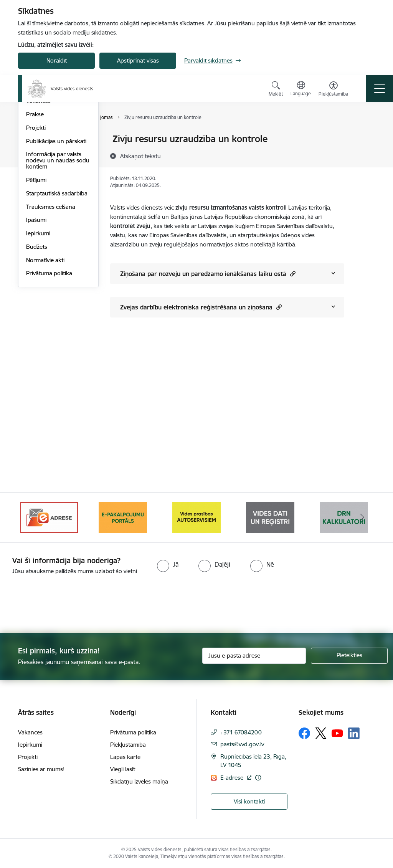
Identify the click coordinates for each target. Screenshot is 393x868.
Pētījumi (36, 272)
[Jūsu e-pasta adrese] (254, 656)
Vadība (35, 140)
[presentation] (64, 605)
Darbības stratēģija (50, 179)
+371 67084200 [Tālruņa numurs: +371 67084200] (241, 732)
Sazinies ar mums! (41, 769)
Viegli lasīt (123, 769)
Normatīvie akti (45, 352)
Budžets (37, 338)
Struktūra (38, 153)
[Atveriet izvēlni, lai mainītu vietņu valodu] (301, 89)
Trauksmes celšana (51, 298)
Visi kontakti (249, 801)
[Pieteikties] (349, 656)
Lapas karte (125, 757)
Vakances (38, 193)
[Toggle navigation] (380, 89)
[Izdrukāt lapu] (364, 136)
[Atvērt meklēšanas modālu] (276, 90)
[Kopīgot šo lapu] (364, 155)
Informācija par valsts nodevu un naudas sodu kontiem (58, 252)
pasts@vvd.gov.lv (242, 744)
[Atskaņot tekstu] (140, 156)
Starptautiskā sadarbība (57, 285)
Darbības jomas (46, 166)
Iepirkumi (38, 325)
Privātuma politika (49, 365)
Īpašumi (36, 312)
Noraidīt (57, 60)
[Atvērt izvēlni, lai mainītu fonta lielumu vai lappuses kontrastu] (333, 90)
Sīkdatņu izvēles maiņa (139, 781)
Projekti (36, 219)
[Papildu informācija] (258, 778)
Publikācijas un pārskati (56, 233)
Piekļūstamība (128, 745)
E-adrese (233, 778)
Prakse (35, 206)
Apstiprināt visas (138, 60)
